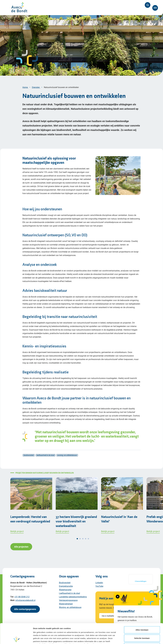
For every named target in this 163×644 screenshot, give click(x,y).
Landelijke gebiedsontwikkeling (73, 597)
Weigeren (142, 531)
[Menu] (155, 8)
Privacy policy (30, 636)
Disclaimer (15, 636)
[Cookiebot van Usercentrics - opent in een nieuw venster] (16, 543)
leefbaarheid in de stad (46, 455)
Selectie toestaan (142, 523)
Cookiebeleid (46, 636)
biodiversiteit (29, 455)
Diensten (36, 87)
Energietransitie (66, 586)
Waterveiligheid (66, 604)
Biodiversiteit (65, 583)
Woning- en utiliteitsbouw (70, 607)
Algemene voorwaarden (66, 636)
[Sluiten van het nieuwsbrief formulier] (118, 597)
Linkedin (99, 583)
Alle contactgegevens (25, 609)
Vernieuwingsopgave (68, 600)
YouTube (99, 586)
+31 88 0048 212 (22, 597)
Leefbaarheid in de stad (69, 593)
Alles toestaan (142, 515)
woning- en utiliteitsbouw (67, 455)
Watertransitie (65, 590)
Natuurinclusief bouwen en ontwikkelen (62, 87)
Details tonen (136, 543)
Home (25, 87)
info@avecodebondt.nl (25, 600)
